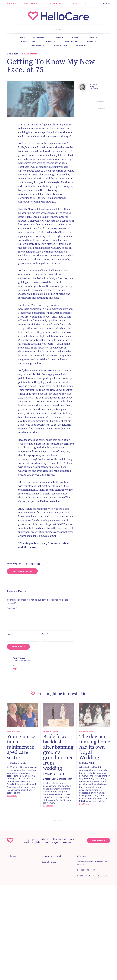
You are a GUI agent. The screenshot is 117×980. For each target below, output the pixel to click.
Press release (40, 37)
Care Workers (38, 46)
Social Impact (31, 4)
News (22, 37)
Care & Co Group (49, 862)
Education (81, 46)
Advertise (76, 4)
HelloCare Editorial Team (59, 779)
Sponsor (59, 37)
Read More (12, 795)
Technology (51, 42)
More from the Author (22, 571)
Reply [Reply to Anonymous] (15, 668)
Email (45, 634)
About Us (11, 4)
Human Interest (28, 42)
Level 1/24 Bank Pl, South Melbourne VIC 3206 (93, 863)
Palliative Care (60, 46)
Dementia (92, 42)
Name (10, 634)
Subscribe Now (99, 840)
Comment (12, 608)
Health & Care (72, 42)
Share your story (54, 4)
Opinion (94, 37)
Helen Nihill (88, 763)
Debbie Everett (18, 763)
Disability (77, 37)
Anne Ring (93, 85)
